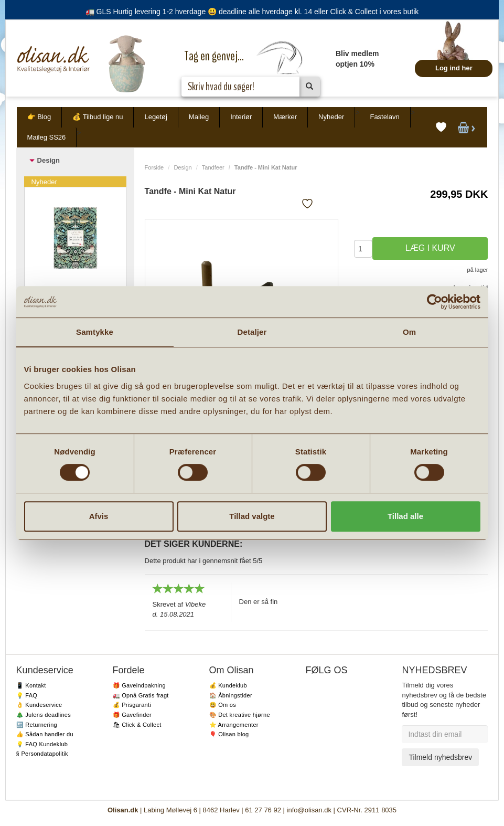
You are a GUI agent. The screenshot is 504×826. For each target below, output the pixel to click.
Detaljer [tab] (252, 332)
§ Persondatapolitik (42, 754)
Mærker (285, 117)
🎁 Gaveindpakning (139, 685)
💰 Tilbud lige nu (98, 117)
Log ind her (454, 68)
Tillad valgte (252, 516)
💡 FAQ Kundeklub (42, 744)
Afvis (99, 516)
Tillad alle (405, 516)
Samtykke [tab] (95, 332)
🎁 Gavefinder (132, 715)
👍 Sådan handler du (45, 734)
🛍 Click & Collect (137, 725)
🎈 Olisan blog (229, 734)
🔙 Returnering (37, 725)
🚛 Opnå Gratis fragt (141, 695)
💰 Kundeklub (228, 685)
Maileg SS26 (47, 137)
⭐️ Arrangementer (234, 725)
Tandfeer (213, 167)
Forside (154, 167)
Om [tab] (409, 332)
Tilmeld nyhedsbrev (440, 757)
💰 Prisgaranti (132, 705)
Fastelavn (384, 117)
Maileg (199, 117)
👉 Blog (39, 117)
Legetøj (156, 117)
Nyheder (331, 117)
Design (183, 167)
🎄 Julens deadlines (44, 715)
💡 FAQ (27, 695)
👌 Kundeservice (39, 705)
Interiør (241, 117)
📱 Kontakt (31, 685)
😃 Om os (223, 705)
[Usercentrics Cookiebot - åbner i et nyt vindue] (435, 302)
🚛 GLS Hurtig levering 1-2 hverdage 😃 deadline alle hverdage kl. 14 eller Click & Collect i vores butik (252, 12)
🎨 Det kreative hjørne (240, 715)
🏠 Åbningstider (231, 695)
